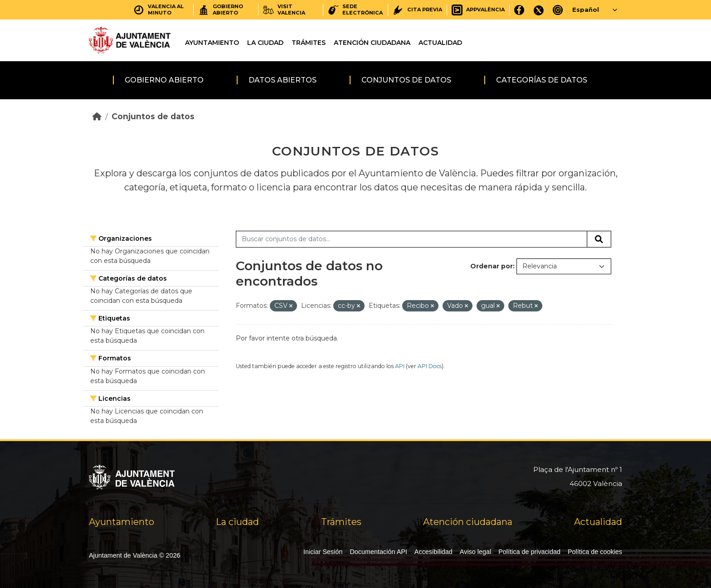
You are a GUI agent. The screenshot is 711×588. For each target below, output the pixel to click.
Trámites (309, 43)
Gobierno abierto (164, 80)
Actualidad (440, 43)
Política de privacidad (529, 552)
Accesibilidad (433, 552)
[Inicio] (97, 116)
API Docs (430, 366)
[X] (539, 10)
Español (586, 10)
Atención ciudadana (372, 43)
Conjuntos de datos (406, 80)
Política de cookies (595, 552)
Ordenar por (492, 266)
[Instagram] (558, 10)
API (400, 366)
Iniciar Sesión (323, 552)
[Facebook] (519, 10)
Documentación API (378, 552)
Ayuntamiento (212, 43)
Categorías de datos (542, 80)
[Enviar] (599, 239)
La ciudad (265, 43)
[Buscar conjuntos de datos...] (412, 239)
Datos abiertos (282, 80)
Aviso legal (475, 552)
